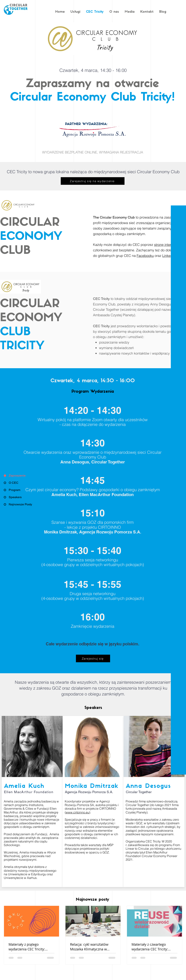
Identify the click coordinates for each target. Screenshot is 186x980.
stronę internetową (168, 245)
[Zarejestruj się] (93, 658)
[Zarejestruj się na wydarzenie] (93, 181)
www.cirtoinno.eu (77, 812)
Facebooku (145, 256)
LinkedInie (170, 256)
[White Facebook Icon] (179, 10)
